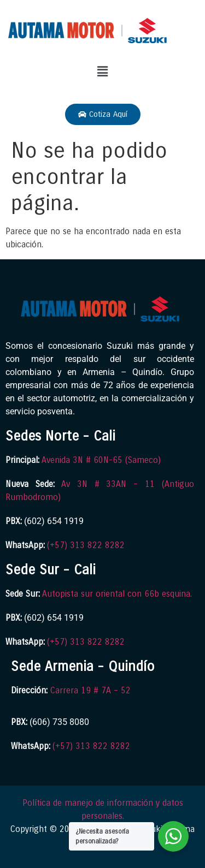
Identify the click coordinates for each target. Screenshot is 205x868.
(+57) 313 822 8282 (86, 545)
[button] (102, 72)
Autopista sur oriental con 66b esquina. (117, 594)
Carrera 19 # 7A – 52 (90, 690)
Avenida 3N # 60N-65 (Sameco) (101, 460)
